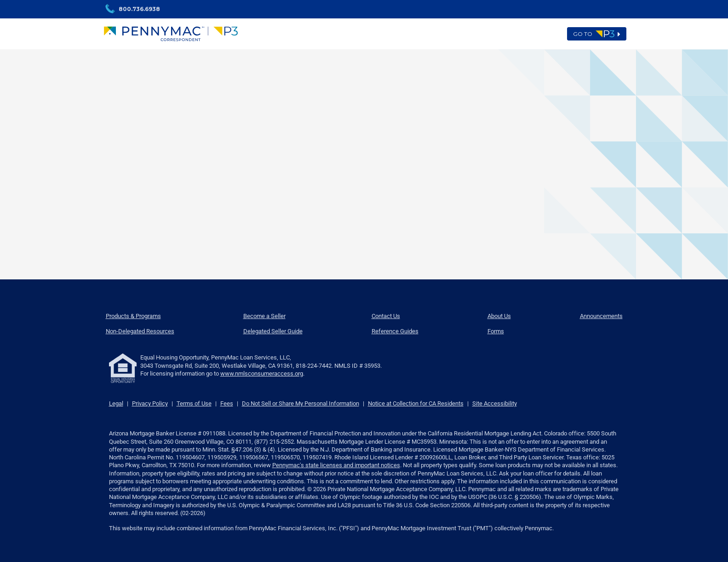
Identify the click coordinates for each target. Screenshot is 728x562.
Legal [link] (116, 403)
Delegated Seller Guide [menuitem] (273, 331)
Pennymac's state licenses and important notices (336, 465)
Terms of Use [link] (194, 403)
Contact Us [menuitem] (386, 316)
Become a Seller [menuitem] (264, 316)
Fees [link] (227, 403)
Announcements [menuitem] (601, 316)
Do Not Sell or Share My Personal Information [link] (301, 403)
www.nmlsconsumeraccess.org (262, 374)
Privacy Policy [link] (150, 403)
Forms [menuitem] (496, 331)
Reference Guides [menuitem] (395, 331)
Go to (597, 34)
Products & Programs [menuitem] (133, 316)
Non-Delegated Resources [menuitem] (140, 331)
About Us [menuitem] (499, 316)
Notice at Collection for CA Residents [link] (416, 403)
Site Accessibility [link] (495, 403)
